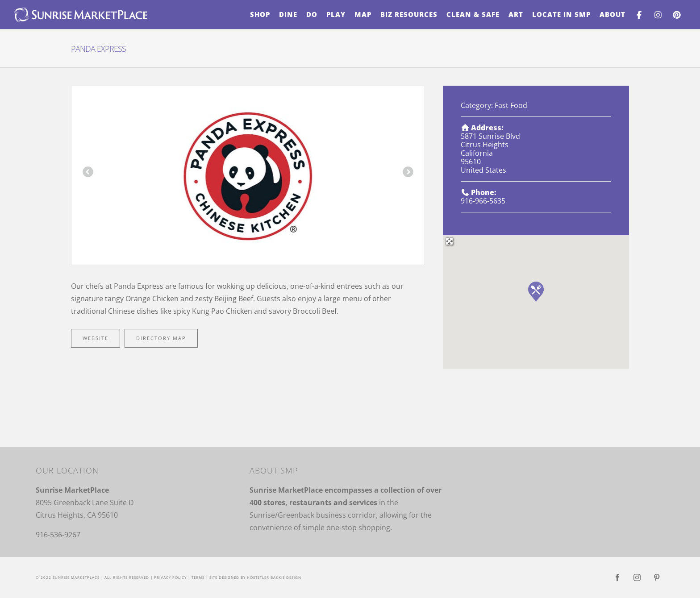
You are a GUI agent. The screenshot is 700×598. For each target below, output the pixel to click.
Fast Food (511, 105)
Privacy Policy (170, 577)
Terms (198, 577)
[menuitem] (260, 15)
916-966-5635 (483, 201)
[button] (536, 292)
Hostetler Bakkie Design (274, 577)
